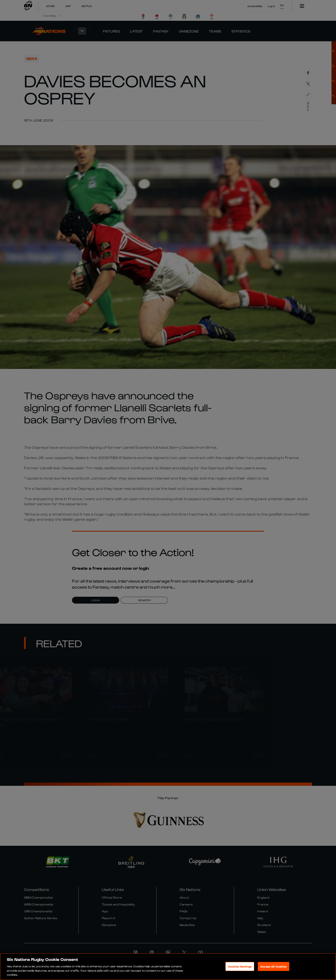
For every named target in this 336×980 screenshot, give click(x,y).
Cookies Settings (240, 968)
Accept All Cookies (273, 968)
